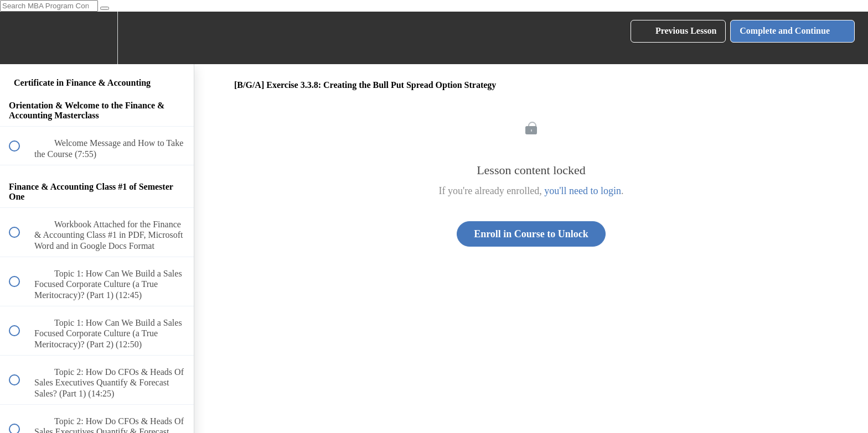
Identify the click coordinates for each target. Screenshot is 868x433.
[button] (20, 38)
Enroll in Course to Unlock (531, 234)
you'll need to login (583, 191)
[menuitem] (97, 38)
